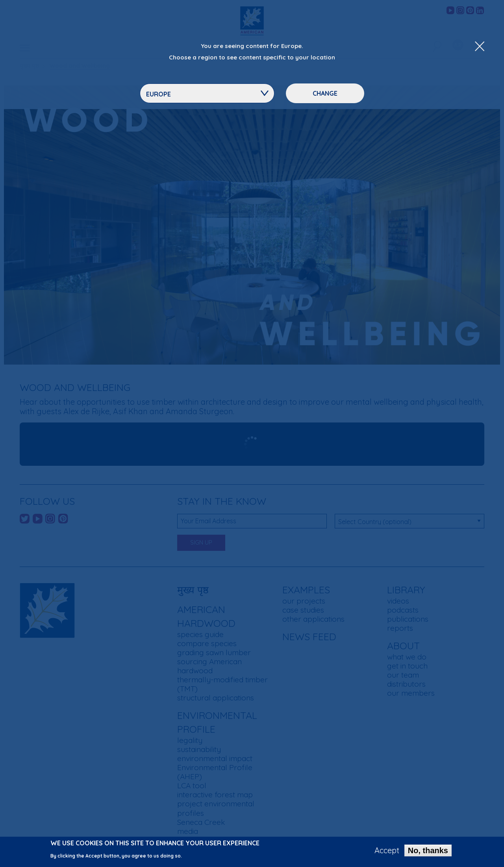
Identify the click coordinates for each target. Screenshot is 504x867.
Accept (387, 850)
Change (325, 93)
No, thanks (428, 850)
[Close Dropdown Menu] (480, 47)
